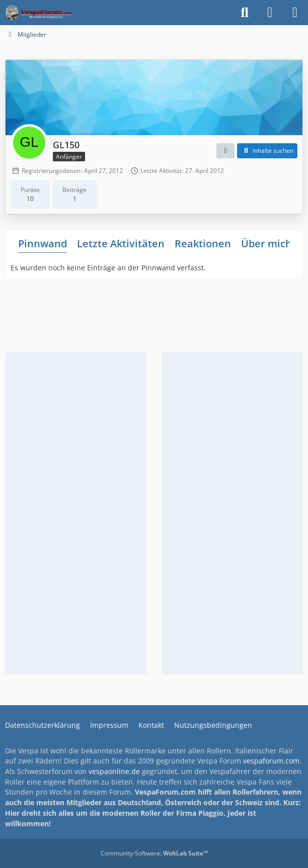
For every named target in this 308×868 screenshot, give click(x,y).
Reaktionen (203, 244)
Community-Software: (154, 853)
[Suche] (245, 13)
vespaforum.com (271, 761)
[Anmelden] (270, 13)
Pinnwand (43, 244)
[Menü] (295, 13)
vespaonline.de (114, 771)
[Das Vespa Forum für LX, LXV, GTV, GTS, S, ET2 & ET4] (38, 13)
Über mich (266, 244)
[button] (225, 151)
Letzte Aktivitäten (121, 244)
